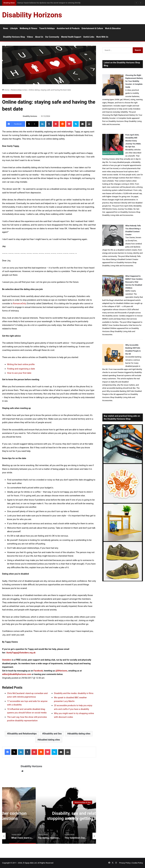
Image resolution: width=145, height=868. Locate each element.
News (6, 28)
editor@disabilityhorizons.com (17, 674)
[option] (83, 815)
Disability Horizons (30, 116)
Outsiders (7, 660)
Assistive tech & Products (68, 28)
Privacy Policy (125, 863)
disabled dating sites (49, 740)
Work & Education (113, 28)
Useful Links (89, 37)
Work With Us (102, 37)
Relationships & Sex (19, 90)
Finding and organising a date (21, 369)
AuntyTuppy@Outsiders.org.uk (21, 653)
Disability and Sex (53, 734)
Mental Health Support (71, 37)
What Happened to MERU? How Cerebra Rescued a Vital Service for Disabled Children (134, 282)
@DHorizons (61, 671)
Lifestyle (14, 28)
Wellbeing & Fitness (28, 28)
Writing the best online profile (21, 364)
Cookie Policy (137, 863)
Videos (30, 37)
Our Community (52, 37)
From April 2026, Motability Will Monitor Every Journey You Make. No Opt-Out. (133, 141)
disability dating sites (80, 734)
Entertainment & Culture (92, 28)
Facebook (38, 671)
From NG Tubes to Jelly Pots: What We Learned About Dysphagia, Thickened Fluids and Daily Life (57, 3)
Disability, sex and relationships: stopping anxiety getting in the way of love (83, 818)
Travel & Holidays (47, 28)
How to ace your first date (19, 373)
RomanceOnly (19, 304)
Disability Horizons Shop (14, 37)
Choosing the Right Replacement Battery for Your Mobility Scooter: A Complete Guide (134, 81)
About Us (39, 37)
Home (6, 90)
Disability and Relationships (22, 734)
